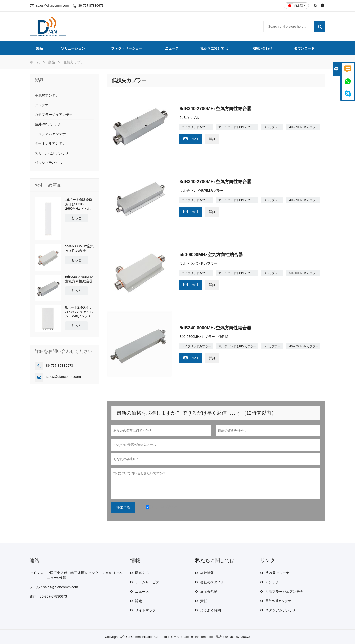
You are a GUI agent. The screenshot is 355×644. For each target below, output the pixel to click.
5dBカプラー (272, 346)
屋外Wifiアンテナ (48, 124)
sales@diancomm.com (53, 6)
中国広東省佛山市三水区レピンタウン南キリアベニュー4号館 (85, 575)
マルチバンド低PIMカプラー (237, 127)
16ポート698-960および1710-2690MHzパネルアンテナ (79, 204)
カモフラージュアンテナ (54, 115)
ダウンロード (304, 48)
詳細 (212, 139)
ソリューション (73, 48)
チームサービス (147, 582)
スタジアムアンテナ (50, 134)
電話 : (34, 596)
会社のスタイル (212, 582)
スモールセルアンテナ (52, 153)
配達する (142, 573)
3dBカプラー (272, 200)
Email (191, 138)
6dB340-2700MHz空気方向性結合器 (79, 279)
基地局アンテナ (47, 95)
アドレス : (37, 573)
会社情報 (207, 573)
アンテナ (42, 105)
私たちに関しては (214, 48)
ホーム (35, 62)
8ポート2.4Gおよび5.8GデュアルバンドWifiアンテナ (79, 312)
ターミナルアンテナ (50, 143)
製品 (39, 48)
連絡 (35, 560)
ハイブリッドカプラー (196, 127)
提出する (123, 507)
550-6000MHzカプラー (303, 273)
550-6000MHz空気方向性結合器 (79, 248)
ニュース (172, 48)
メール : (36, 587)
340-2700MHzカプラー (303, 127)
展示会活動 (209, 592)
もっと (76, 218)
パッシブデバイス (49, 163)
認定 (139, 601)
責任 (204, 601)
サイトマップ (145, 610)
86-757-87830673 (91, 6)
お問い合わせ (262, 48)
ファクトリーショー (127, 48)
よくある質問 (211, 610)
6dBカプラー (272, 127)
